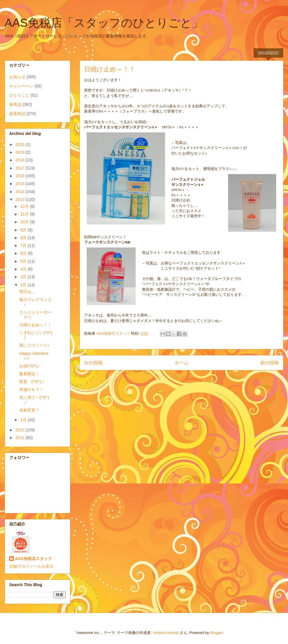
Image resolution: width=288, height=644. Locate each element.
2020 (21, 144)
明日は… (27, 291)
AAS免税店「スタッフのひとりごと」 (104, 23)
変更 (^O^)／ (32, 382)
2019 (21, 152)
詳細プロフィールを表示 (31, 566)
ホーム (181, 363)
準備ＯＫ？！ (31, 390)
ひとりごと (19, 95)
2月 (24, 285)
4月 (24, 269)
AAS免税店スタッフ (33, 559)
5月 (24, 261)
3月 (24, 277)
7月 (24, 245)
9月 (24, 230)
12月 (25, 206)
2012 (21, 430)
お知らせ (17, 77)
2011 (21, 438)
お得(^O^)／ (30, 366)
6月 (24, 253)
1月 (24, 420)
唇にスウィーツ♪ (34, 345)
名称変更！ (29, 410)
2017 (21, 168)
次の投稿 (93, 363)
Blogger (216, 633)
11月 (25, 214)
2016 (21, 176)
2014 (21, 192)
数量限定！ (29, 374)
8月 (24, 238)
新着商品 (17, 114)
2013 (21, 199)
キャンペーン (21, 86)
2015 (21, 184)
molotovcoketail (166, 633)
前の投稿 (270, 363)
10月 (25, 222)
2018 (21, 160)
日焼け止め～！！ (35, 325)
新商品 (15, 104)
